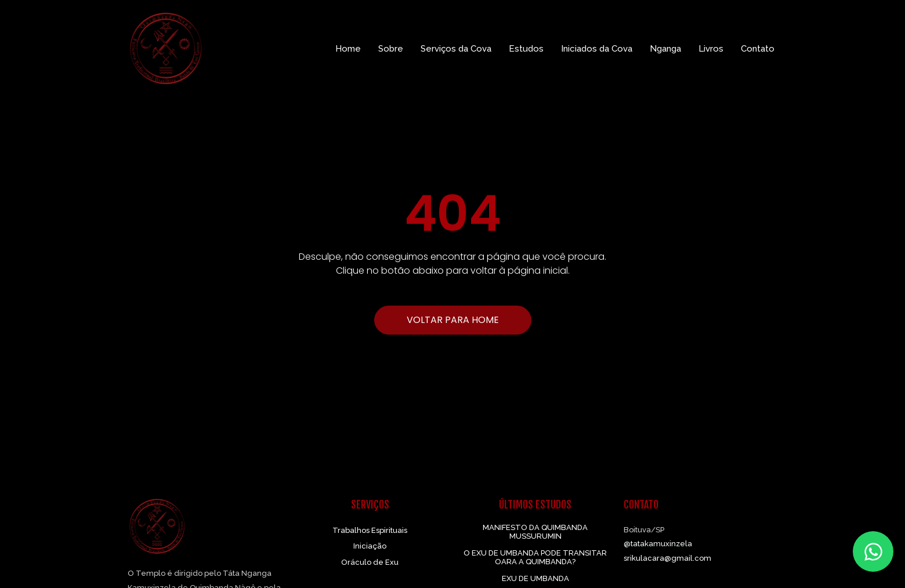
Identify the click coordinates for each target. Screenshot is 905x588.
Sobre (391, 49)
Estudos (526, 49)
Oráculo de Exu (370, 562)
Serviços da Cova (456, 49)
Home (348, 49)
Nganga (665, 49)
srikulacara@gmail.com (667, 558)
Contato (758, 49)
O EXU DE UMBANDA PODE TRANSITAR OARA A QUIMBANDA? (535, 558)
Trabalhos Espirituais (370, 530)
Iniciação (370, 546)
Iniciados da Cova (597, 49)
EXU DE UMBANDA (535, 578)
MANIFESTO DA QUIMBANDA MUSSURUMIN (535, 532)
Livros (711, 49)
